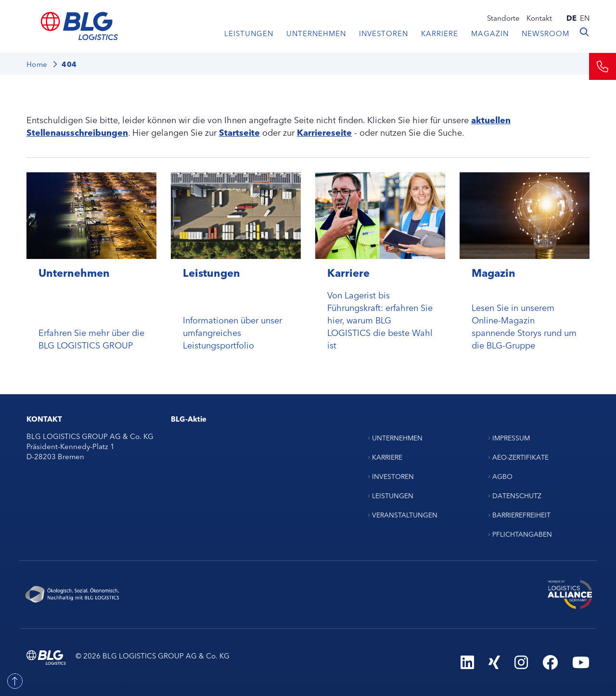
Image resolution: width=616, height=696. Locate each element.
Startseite (239, 132)
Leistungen (249, 33)
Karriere (440, 33)
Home (37, 64)
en (585, 18)
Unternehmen (316, 33)
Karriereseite (324, 132)
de (571, 18)
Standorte (503, 18)
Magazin (490, 33)
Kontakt (539, 18)
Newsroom (545, 33)
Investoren (384, 33)
